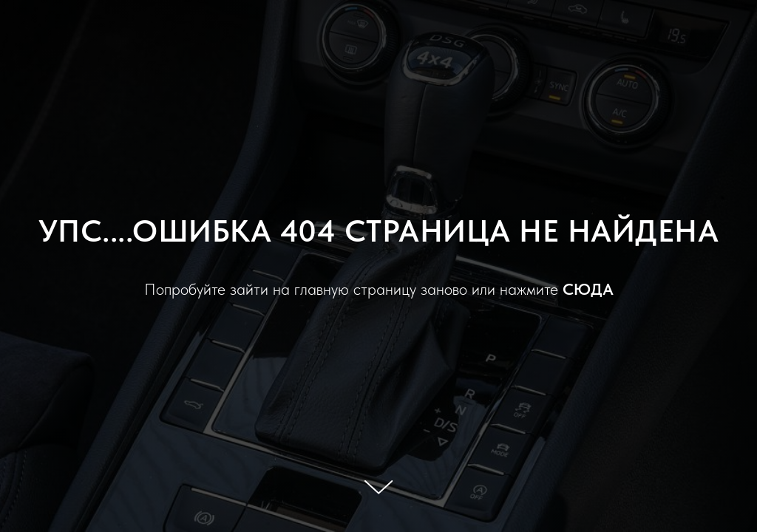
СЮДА (588, 289)
